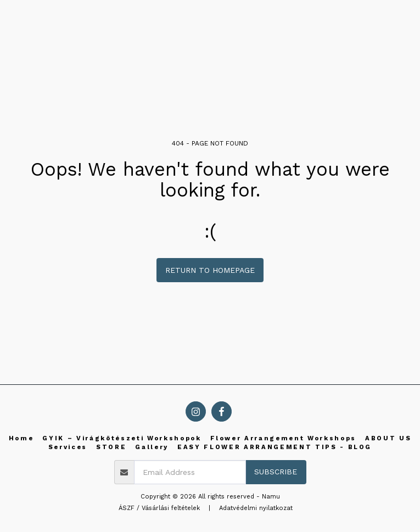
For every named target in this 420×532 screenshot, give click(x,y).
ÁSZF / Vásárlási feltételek (159, 508)
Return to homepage (210, 270)
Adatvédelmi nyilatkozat (256, 508)
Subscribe (276, 472)
